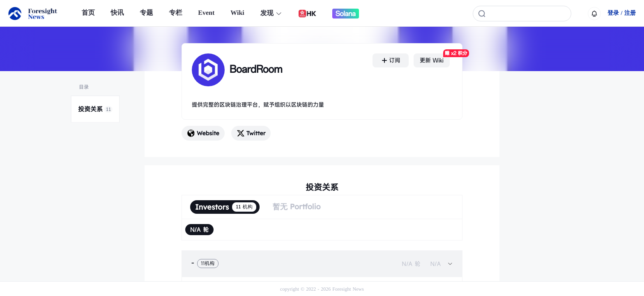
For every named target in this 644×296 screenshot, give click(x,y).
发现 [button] (271, 13)
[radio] (199, 230)
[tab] (322, 264)
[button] (322, 264)
